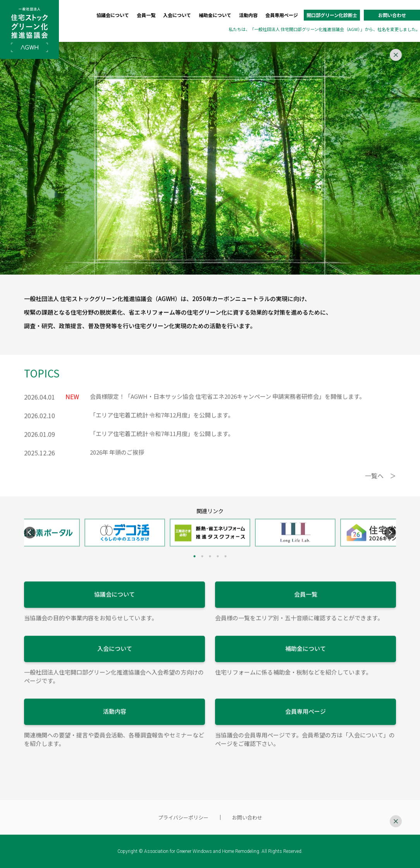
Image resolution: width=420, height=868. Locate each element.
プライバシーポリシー (183, 817)
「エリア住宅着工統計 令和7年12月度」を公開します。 (162, 426)
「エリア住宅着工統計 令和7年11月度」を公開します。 (162, 445)
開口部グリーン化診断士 (332, 15)
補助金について (215, 15)
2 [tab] (202, 568)
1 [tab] (195, 568)
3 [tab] (210, 568)
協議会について (113, 15)
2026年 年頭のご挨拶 (117, 464)
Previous (30, 544)
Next (390, 544)
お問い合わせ (392, 15)
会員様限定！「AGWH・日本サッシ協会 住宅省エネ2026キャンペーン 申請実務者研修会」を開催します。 (227, 408)
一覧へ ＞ (380, 487)
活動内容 (248, 15)
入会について (177, 15)
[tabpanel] (210, 544)
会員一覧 (146, 15)
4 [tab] (218, 568)
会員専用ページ (282, 15)
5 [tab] (225, 568)
